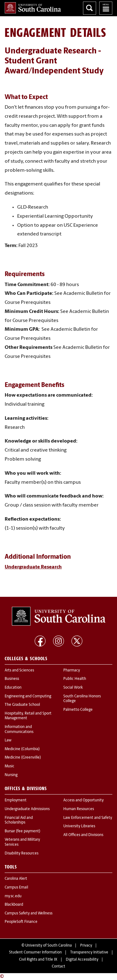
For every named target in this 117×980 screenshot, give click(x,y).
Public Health (75, 679)
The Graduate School (22, 705)
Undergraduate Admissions (27, 809)
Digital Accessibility (82, 960)
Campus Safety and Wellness (29, 913)
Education (13, 688)
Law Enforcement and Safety (88, 818)
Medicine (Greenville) (23, 758)
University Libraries (79, 826)
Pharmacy (72, 671)
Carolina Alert (16, 879)
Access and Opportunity (83, 800)
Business (12, 679)
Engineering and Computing (28, 696)
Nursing (11, 775)
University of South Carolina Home (33, 8)
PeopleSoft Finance (21, 922)
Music (10, 766)
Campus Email (16, 888)
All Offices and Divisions (83, 835)
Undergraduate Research (33, 567)
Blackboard (14, 905)
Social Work (73, 688)
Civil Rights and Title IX (38, 960)
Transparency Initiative (89, 953)
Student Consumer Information (35, 953)
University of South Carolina (49, 946)
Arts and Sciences (19, 671)
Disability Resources (22, 854)
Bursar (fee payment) (22, 831)
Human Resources (79, 809)
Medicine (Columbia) (22, 749)
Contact (58, 967)
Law (8, 740)
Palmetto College (78, 710)
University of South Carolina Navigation (106, 8)
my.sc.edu (13, 896)
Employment (16, 800)
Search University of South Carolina (90, 8)
